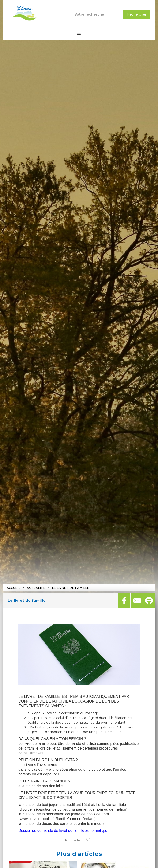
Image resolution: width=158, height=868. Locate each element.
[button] (79, 33)
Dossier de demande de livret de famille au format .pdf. (64, 831)
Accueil (13, 588)
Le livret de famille (70, 588)
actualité (36, 588)
